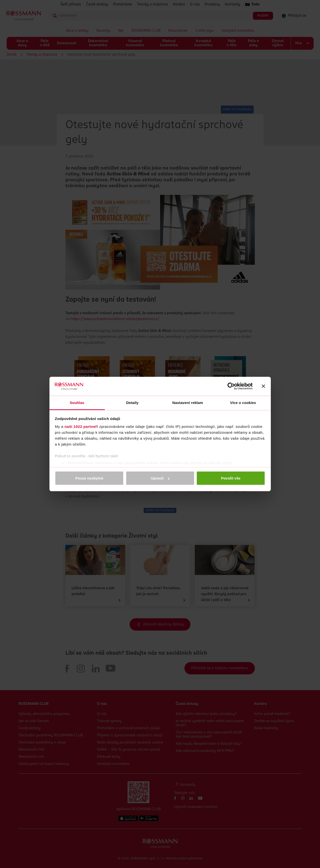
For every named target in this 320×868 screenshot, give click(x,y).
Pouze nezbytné (89, 478)
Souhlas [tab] (77, 402)
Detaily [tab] (132, 402)
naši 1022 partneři (81, 426)
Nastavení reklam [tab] (188, 402)
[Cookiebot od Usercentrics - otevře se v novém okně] (231, 386)
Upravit (160, 478)
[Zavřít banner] (263, 386)
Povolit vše (231, 478)
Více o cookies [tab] (243, 402)
